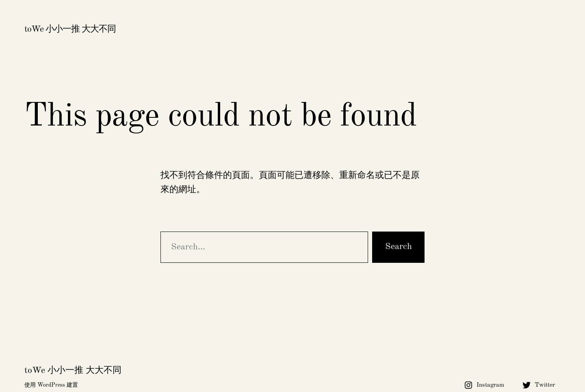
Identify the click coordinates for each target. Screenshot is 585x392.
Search (399, 247)
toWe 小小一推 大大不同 (70, 29)
